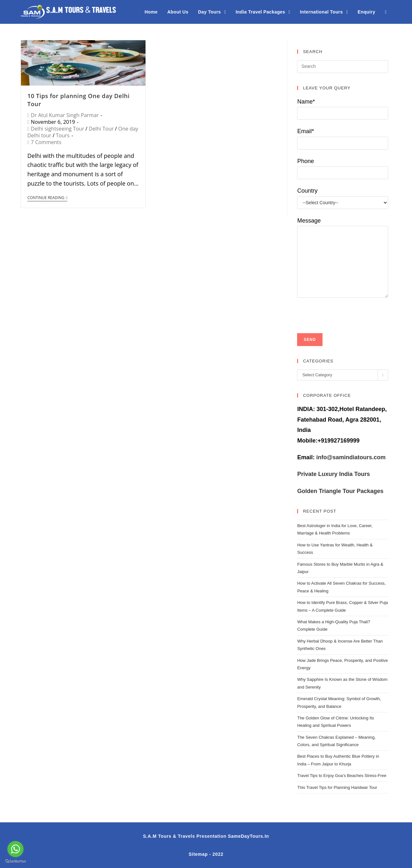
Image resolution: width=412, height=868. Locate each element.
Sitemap (198, 854)
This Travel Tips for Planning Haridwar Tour (337, 787)
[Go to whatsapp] (15, 849)
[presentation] (346, 310)
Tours (63, 135)
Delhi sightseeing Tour (58, 129)
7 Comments (46, 142)
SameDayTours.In (248, 836)
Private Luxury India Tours (333, 474)
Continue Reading (47, 198)
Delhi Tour (101, 129)
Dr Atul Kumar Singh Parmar (65, 115)
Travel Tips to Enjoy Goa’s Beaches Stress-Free (342, 776)
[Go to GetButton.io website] (15, 861)
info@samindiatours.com (350, 457)
